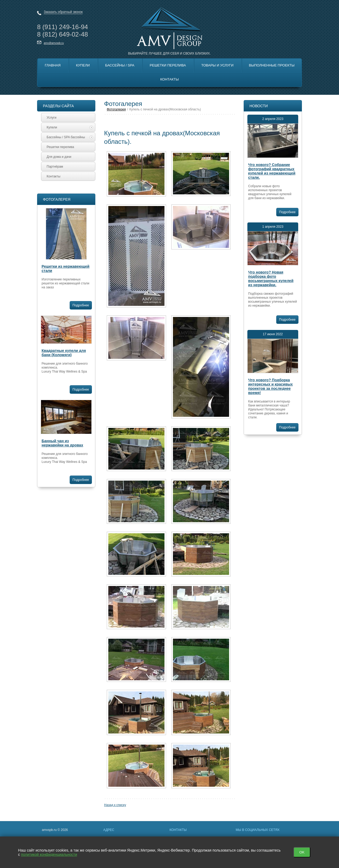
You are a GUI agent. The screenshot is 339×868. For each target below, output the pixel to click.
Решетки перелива (168, 65)
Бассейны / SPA (120, 65)
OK (302, 852)
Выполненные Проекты (272, 65)
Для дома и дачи (59, 157)
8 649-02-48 (63, 34)
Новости (259, 106)
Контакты (169, 79)
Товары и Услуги (217, 65)
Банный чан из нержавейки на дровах (62, 443)
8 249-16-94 (63, 27)
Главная (53, 65)
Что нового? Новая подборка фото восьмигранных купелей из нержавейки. (271, 279)
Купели (83, 65)
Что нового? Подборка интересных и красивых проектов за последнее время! (270, 386)
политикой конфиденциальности (49, 854)
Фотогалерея (57, 199)
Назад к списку (115, 805)
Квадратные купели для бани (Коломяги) (64, 353)
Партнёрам (55, 167)
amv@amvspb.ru (54, 43)
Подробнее (81, 305)
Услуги (52, 118)
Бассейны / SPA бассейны (70, 137)
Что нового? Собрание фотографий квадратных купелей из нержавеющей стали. (272, 171)
